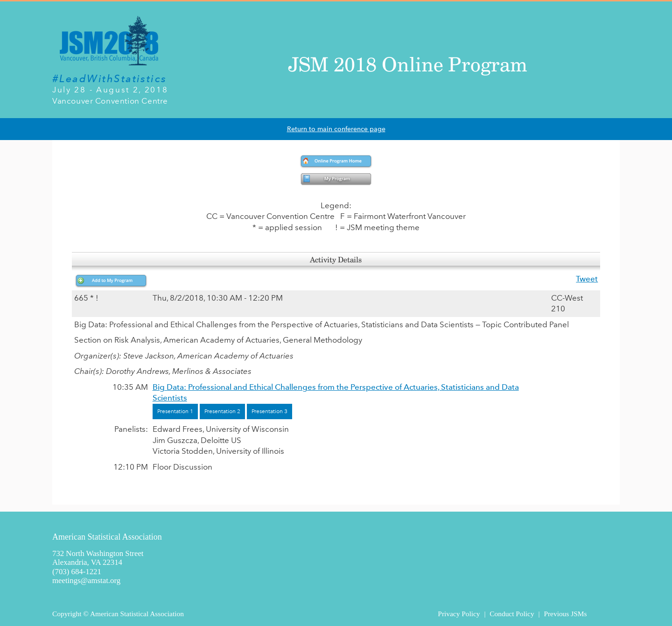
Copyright (67, 614)
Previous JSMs (565, 614)
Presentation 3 (269, 411)
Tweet (587, 279)
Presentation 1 (175, 411)
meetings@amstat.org (86, 580)
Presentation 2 (222, 411)
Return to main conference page (336, 129)
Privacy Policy (459, 614)
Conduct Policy (512, 614)
